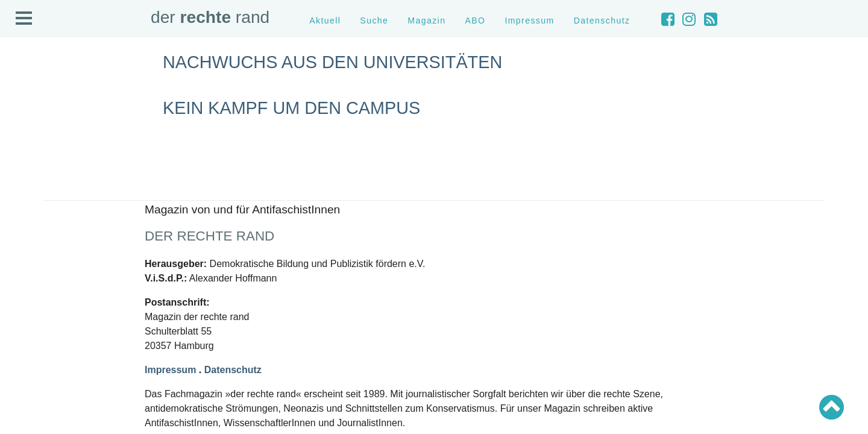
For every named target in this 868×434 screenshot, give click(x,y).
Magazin (426, 20)
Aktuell (325, 20)
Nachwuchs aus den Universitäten (332, 62)
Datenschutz (602, 20)
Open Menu (24, 19)
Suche (374, 20)
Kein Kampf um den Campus (291, 108)
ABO (475, 20)
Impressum (529, 20)
